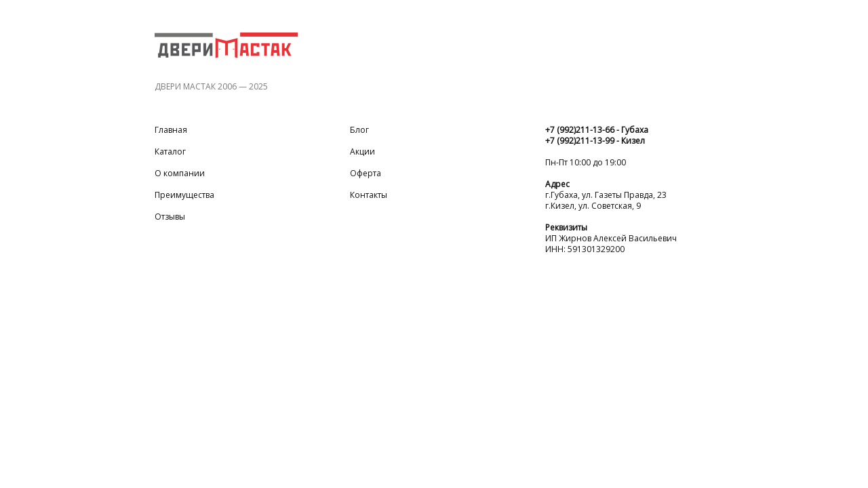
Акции (362, 152)
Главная (171, 130)
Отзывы (170, 217)
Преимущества (184, 195)
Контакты (369, 195)
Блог (359, 130)
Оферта (366, 174)
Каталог (170, 152)
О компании (180, 174)
